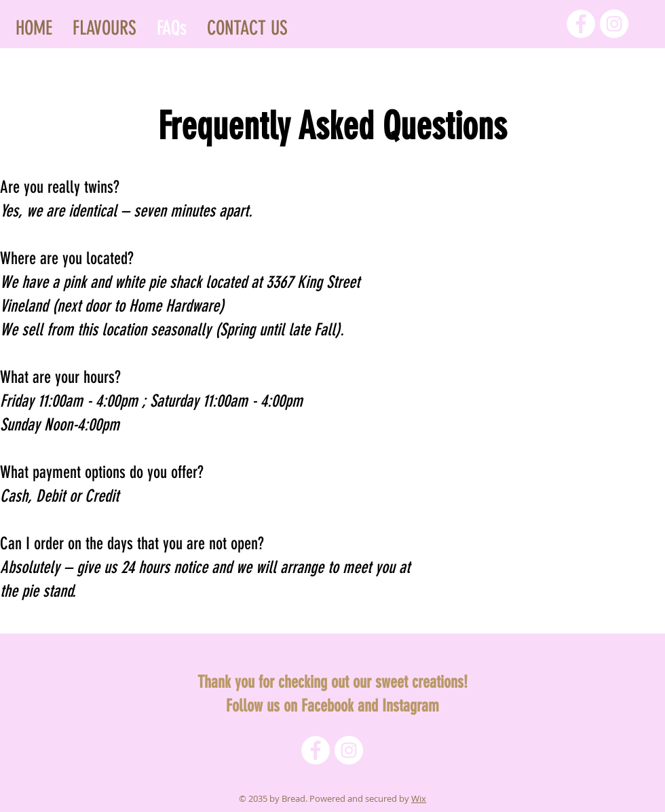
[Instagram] (614, 24)
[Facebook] (581, 24)
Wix (419, 798)
